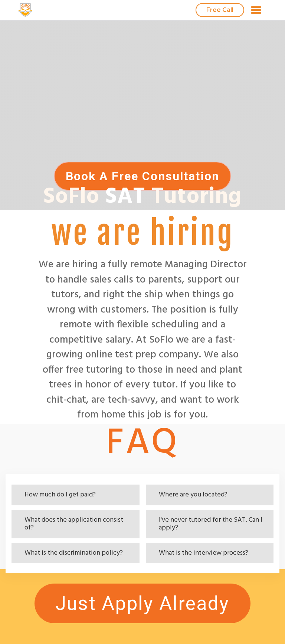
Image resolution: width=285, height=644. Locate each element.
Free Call (220, 10)
